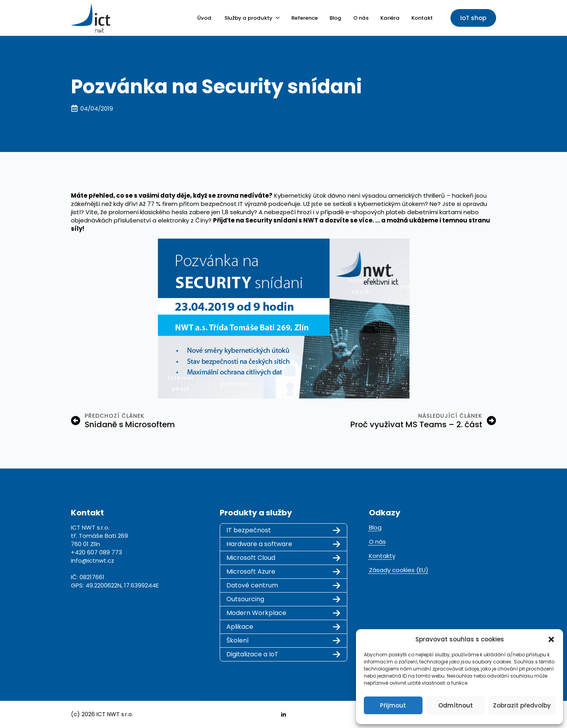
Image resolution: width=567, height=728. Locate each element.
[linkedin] (283, 715)
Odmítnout (456, 705)
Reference (305, 18)
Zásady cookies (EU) (399, 570)
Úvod (205, 18)
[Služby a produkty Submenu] (276, 18)
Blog (335, 18)
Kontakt (422, 18)
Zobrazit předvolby (522, 705)
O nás (361, 18)
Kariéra (390, 18)
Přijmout (393, 705)
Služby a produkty (248, 18)
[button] (551, 639)
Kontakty (382, 556)
